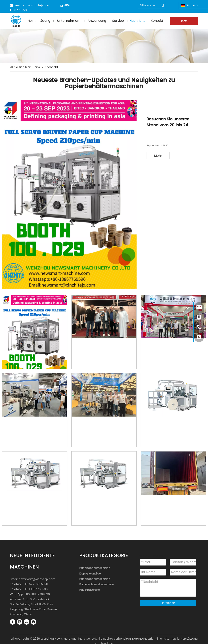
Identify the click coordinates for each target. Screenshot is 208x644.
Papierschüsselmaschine (97, 584)
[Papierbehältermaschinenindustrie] (104, 46)
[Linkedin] (20, 622)
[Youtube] (27, 622)
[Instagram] (34, 622)
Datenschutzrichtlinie (147, 639)
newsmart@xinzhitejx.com (32, 5)
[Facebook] (13, 622)
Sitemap (170, 639)
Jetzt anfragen (184, 22)
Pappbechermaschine (95, 568)
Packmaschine (90, 590)
